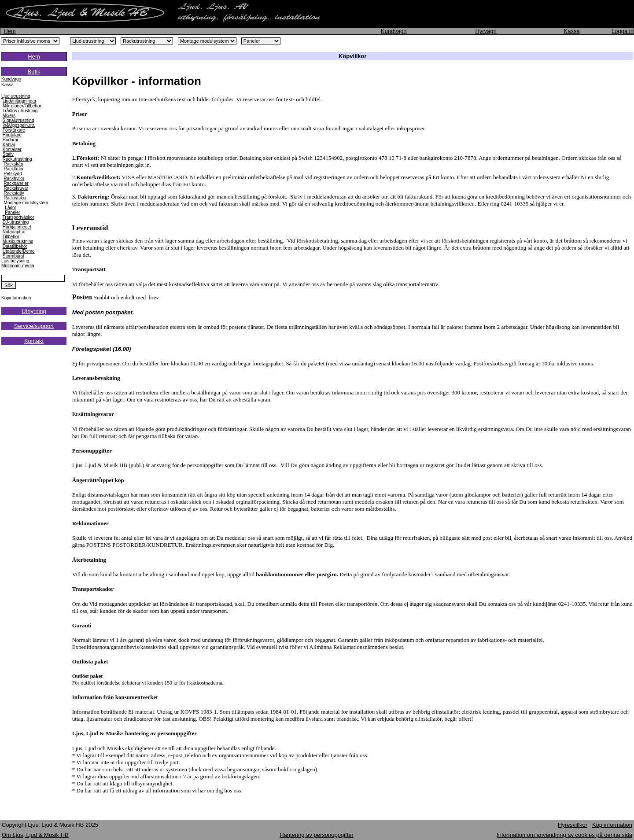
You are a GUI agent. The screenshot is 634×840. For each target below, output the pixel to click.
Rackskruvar (16, 188)
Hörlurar (11, 140)
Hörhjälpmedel (17, 227)
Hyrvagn (486, 31)
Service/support (34, 326)
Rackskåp (14, 164)
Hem (9, 31)
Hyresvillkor (573, 825)
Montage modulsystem (26, 203)
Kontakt (34, 341)
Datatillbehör (15, 246)
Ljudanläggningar (20, 101)
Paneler (12, 212)
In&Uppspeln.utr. (19, 125)
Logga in (623, 31)
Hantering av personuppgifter (317, 835)
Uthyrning (34, 311)
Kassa (572, 31)
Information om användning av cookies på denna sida (564, 835)
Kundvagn (394, 31)
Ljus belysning (15, 261)
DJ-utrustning (16, 222)
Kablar (9, 145)
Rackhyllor (14, 179)
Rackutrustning (17, 159)
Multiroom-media (18, 266)
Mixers (9, 116)
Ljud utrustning (16, 96)
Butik (34, 72)
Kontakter (12, 149)
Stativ (8, 154)
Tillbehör (11, 237)
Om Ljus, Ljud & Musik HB (35, 835)
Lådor (11, 208)
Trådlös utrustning (20, 111)
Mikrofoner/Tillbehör (22, 106)
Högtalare (12, 135)
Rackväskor (15, 198)
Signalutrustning (18, 120)
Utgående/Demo (19, 251)
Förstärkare (14, 130)
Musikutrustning (18, 241)
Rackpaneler (16, 183)
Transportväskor (18, 217)
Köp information (612, 825)
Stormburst (13, 256)
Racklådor (14, 169)
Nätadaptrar (14, 232)
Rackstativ (14, 193)
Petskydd (13, 174)
